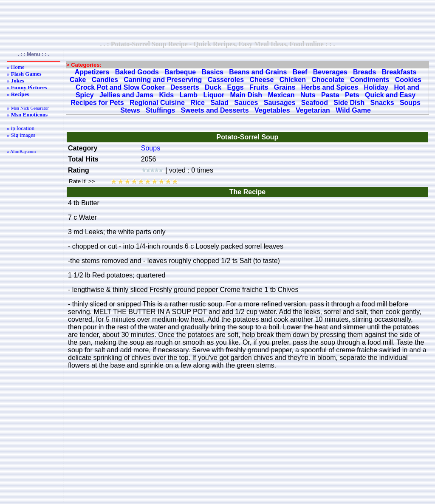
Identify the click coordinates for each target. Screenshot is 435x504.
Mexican (281, 95)
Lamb (188, 95)
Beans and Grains (258, 72)
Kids (166, 95)
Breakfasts (399, 72)
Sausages (280, 103)
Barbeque (180, 72)
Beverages (330, 72)
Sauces (246, 103)
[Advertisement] (217, 20)
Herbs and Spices (330, 87)
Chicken (293, 80)
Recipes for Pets (97, 103)
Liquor (214, 95)
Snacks (382, 103)
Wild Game (353, 110)
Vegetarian (313, 110)
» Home (16, 67)
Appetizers (92, 72)
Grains (285, 87)
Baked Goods (137, 72)
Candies (105, 80)
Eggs (235, 87)
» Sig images (21, 135)
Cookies (408, 80)
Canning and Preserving (163, 80)
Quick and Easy (390, 95)
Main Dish (246, 95)
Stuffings (160, 110)
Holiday (376, 87)
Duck (213, 87)
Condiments (370, 80)
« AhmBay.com (21, 151)
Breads (364, 72)
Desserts (185, 87)
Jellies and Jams (126, 95)
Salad (219, 103)
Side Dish (349, 103)
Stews (130, 110)
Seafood (315, 103)
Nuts (308, 95)
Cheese (261, 80)
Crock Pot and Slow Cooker (120, 87)
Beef (300, 72)
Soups (410, 103)
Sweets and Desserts (215, 110)
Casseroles (226, 80)
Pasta (330, 95)
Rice (198, 103)
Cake (78, 80)
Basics (212, 72)
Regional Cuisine (157, 103)
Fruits (259, 87)
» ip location (21, 128)
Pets (352, 95)
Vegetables (272, 110)
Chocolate (328, 80)
